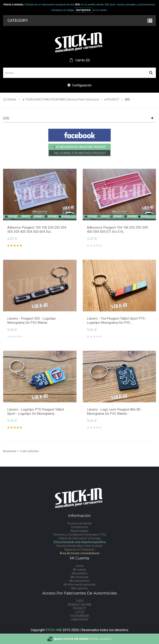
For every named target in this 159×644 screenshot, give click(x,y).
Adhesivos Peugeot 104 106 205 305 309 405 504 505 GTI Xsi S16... (117, 230)
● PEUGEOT (112, 100)
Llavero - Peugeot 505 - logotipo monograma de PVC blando (32, 321)
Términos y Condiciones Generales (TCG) (79, 535)
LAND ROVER (79, 620)
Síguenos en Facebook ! (80, 549)
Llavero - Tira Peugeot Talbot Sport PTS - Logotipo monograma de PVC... (117, 321)
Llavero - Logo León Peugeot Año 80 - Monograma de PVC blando (115, 412)
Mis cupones (79, 588)
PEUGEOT (80, 608)
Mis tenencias (79, 577)
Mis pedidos (79, 573)
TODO (80, 601)
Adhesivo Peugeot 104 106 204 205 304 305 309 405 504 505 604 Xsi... (37, 230)
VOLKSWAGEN (79, 616)
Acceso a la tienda (79, 523)
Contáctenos (79, 527)
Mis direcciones (79, 581)
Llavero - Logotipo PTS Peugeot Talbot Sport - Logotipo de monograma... (36, 412)
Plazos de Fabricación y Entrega (80, 538)
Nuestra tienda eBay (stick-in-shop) (80, 546)
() (82, 60)
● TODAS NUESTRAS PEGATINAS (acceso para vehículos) (61, 100)
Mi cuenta (80, 570)
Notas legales (79, 531)
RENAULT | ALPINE (80, 605)
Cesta (79, 566)
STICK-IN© (54, 630)
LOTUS (80, 612)
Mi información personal (79, 585)
